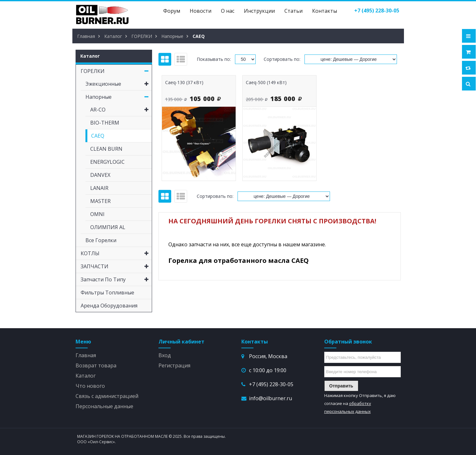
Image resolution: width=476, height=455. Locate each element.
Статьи (293, 11)
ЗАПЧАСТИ (116, 266)
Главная (86, 355)
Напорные (119, 97)
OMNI (97, 214)
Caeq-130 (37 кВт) (184, 82)
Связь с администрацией (107, 396)
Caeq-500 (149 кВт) (266, 82)
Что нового (90, 386)
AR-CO (121, 110)
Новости (201, 11)
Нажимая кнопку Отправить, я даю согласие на (360, 403)
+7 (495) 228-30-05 (271, 384)
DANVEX (100, 175)
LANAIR (99, 188)
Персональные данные (104, 406)
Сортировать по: (282, 59)
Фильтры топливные (107, 292)
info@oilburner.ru (271, 398)
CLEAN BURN (106, 149)
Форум (172, 11)
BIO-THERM (105, 123)
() (377, 11)
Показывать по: (214, 59)
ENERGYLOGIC (107, 162)
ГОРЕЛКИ (116, 71)
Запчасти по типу (116, 279)
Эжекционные (119, 84)
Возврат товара (96, 365)
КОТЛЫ (116, 253)
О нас (228, 11)
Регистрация (174, 365)
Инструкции (259, 11)
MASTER (100, 201)
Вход (165, 355)
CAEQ (98, 136)
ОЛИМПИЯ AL (108, 227)
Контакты (325, 11)
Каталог (86, 376)
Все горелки (101, 240)
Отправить (341, 386)
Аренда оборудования (109, 306)
